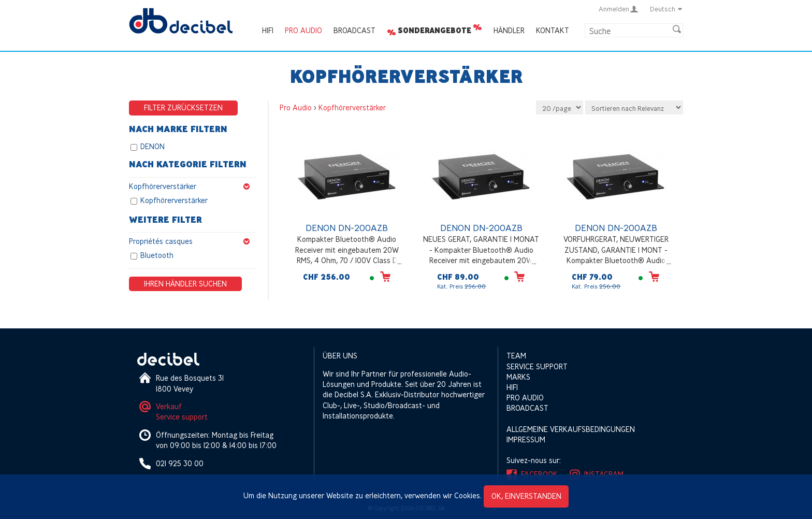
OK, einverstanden (526, 496)
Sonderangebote (434, 31)
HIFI (268, 30)
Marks (518, 377)
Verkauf (169, 406)
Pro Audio (303, 30)
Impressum (526, 439)
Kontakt (553, 30)
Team (516, 356)
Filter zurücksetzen (183, 107)
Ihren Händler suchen (185, 284)
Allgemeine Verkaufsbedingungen (571, 429)
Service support (182, 417)
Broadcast (354, 30)
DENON (153, 146)
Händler (509, 30)
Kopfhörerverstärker (193, 186)
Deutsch (666, 9)
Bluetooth (157, 256)
